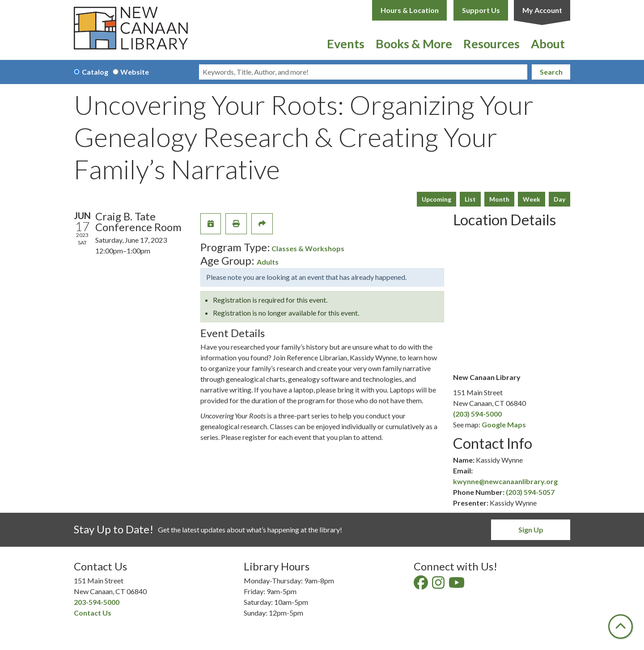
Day (559, 199)
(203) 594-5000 (477, 414)
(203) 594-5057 (530, 492)
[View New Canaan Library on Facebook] (422, 585)
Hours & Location (410, 10)
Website (135, 72)
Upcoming (436, 199)
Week (532, 199)
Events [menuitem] (346, 44)
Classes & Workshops (308, 248)
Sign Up (531, 530)
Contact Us (93, 613)
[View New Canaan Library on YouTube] (457, 585)
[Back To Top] (621, 627)
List (470, 199)
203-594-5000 (97, 602)
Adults (268, 262)
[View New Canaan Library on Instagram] (439, 585)
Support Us (481, 10)
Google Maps (504, 424)
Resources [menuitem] (491, 44)
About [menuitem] (548, 44)
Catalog (95, 72)
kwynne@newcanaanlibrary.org (505, 481)
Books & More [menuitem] (414, 44)
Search (551, 72)
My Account (542, 10)
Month (499, 199)
